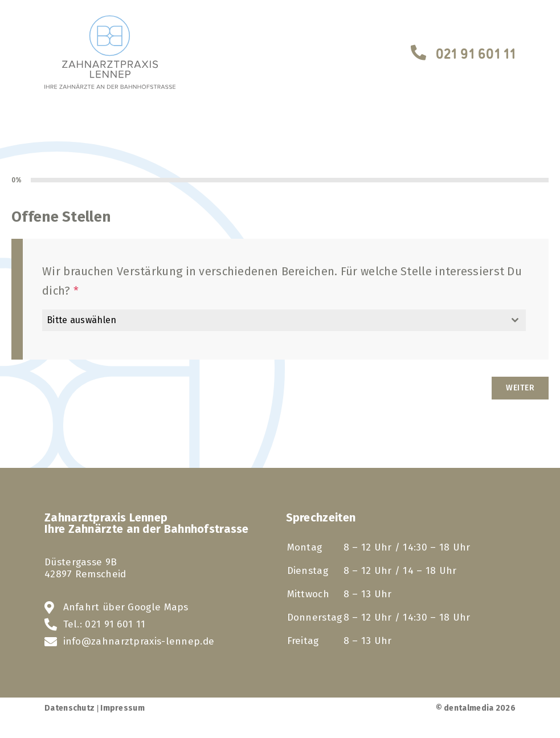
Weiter (520, 388)
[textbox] (273, 320)
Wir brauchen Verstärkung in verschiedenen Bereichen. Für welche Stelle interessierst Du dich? (282, 281)
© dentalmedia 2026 (476, 708)
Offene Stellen (61, 217)
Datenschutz (70, 708)
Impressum (122, 708)
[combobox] (284, 320)
